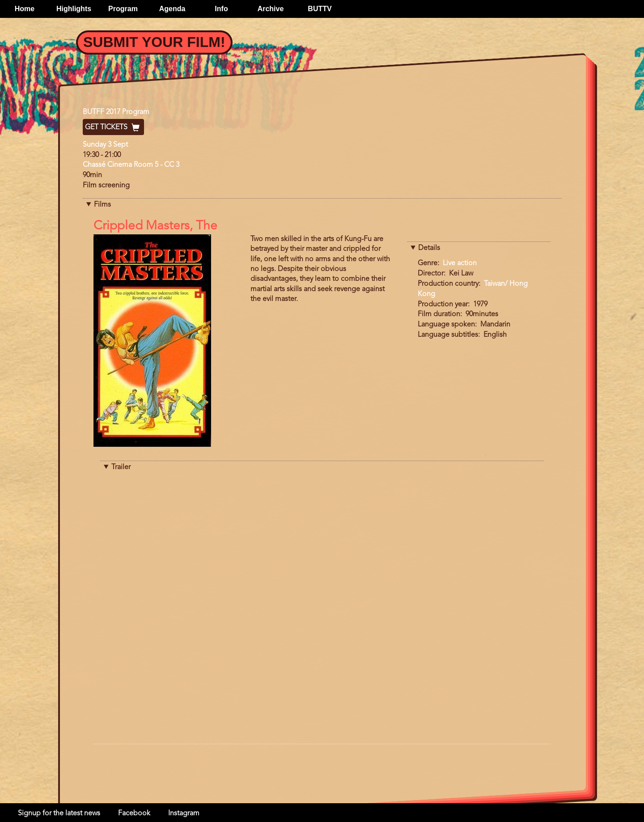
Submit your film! (154, 42)
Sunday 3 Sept (105, 145)
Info (221, 9)
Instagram (184, 814)
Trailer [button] (121, 467)
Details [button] (429, 248)
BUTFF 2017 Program (116, 112)
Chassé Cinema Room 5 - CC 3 (131, 165)
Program (123, 9)
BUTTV (320, 9)
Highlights (74, 9)
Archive (271, 9)
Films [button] (102, 205)
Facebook (134, 814)
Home (25, 9)
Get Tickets (113, 127)
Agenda (172, 9)
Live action (460, 263)
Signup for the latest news (59, 814)
